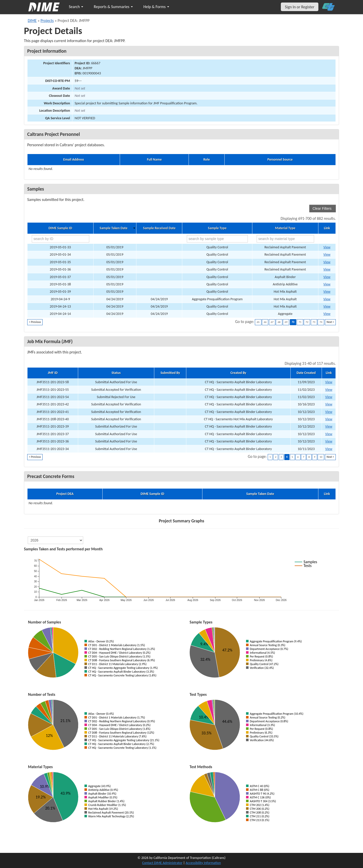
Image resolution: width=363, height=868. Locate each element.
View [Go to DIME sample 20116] (327, 247)
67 (272, 322)
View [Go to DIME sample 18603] (327, 314)
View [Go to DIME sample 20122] (327, 269)
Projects (47, 21)
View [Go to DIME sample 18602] (327, 306)
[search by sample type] (217, 239)
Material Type (285, 228)
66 (265, 322)
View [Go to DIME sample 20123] (327, 277)
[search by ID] (60, 239)
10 (321, 457)
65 (258, 322)
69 (286, 322)
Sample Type (217, 228)
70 (293, 322)
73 (314, 322)
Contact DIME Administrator (162, 863)
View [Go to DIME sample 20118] (327, 262)
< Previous (35, 322)
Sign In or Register (300, 7)
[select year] (55, 540)
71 (300, 322)
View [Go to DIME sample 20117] (327, 255)
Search (76, 7)
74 (321, 322)
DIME (32, 21)
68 (279, 322)
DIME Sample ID (60, 228)
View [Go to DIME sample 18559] (327, 299)
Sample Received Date (159, 228)
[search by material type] (285, 239)
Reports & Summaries (113, 7)
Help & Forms (156, 7)
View (329, 382)
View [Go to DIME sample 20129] (327, 292)
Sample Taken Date (113, 228)
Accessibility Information (203, 863)
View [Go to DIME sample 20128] (327, 284)
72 (307, 322)
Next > (330, 322)
